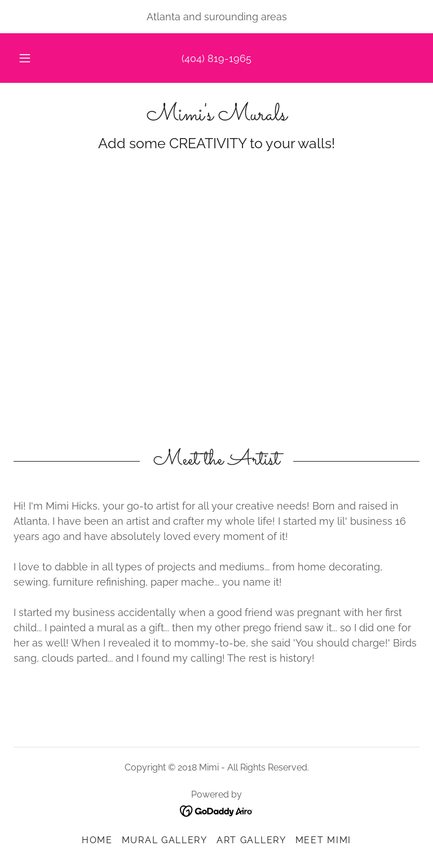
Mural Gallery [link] (165, 840)
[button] (31, 58)
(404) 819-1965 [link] (216, 58)
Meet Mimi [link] (323, 840)
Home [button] (97, 840)
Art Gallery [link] (251, 840)
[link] (216, 116)
